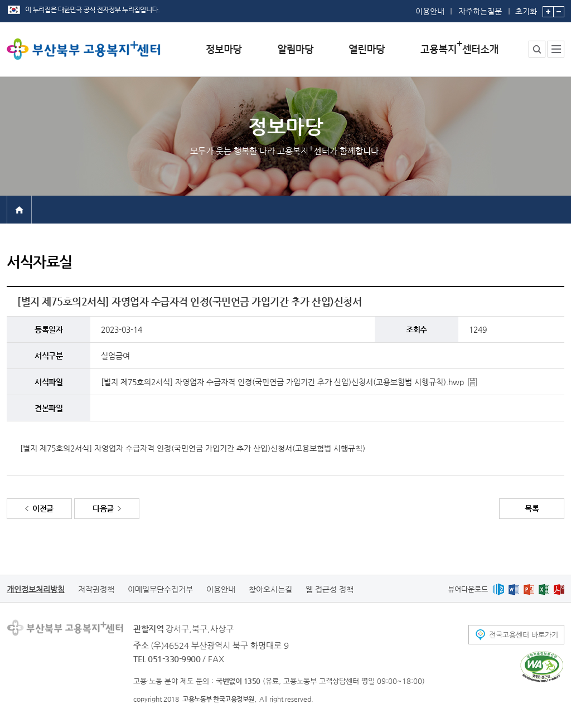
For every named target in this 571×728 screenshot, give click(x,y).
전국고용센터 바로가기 (524, 635)
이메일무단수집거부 (160, 589)
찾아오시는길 (270, 589)
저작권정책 (96, 589)
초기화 (526, 8)
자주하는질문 (480, 11)
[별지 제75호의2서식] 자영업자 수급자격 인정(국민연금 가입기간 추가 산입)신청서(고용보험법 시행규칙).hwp (282, 382)
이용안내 (430, 11)
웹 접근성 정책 (330, 589)
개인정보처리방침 (36, 589)
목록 (532, 508)
